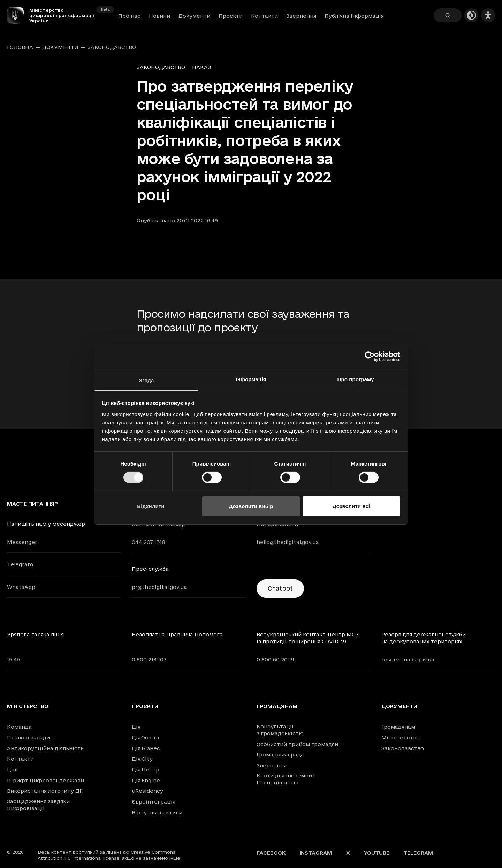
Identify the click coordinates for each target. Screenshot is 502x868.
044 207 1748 (149, 542)
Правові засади (28, 738)
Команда (19, 727)
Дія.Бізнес (146, 748)
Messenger (22, 542)
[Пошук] (448, 15)
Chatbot (280, 588)
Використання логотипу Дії (45, 791)
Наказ (201, 67)
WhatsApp (21, 587)
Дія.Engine (146, 780)
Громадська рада (280, 755)
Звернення (301, 16)
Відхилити (151, 506)
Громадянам (277, 706)
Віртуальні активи (157, 812)
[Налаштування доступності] (488, 15)
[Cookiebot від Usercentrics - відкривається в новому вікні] (370, 356)
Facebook (271, 853)
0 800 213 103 (149, 659)
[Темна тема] (471, 15)
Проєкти (231, 16)
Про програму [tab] (356, 379)
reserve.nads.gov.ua (408, 659)
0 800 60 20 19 (275, 659)
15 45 (14, 659)
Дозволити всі (351, 506)
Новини (159, 16)
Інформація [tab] (251, 379)
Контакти (264, 16)
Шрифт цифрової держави (45, 780)
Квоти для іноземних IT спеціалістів (286, 779)
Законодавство (112, 47)
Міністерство (28, 706)
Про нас (129, 16)
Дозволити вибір (251, 506)
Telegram (20, 564)
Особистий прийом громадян (297, 744)
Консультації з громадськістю (280, 730)
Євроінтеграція (154, 802)
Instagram (316, 853)
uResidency (147, 791)
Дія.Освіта (146, 738)
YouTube (377, 853)
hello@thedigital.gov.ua (288, 542)
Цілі (12, 770)
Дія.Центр (146, 770)
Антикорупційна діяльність (45, 748)
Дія (136, 727)
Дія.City (142, 759)
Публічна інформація (354, 16)
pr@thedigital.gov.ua (159, 587)
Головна (20, 47)
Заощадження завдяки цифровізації (38, 805)
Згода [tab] (147, 380)
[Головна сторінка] (18, 15)
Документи (194, 16)
